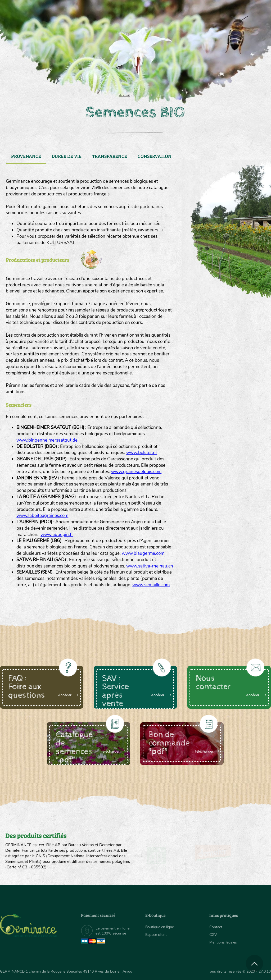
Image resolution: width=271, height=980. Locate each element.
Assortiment (169, 69)
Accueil (124, 95)
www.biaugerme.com (143, 553)
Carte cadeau (121, 69)
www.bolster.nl (141, 453)
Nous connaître (78, 69)
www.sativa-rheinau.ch (150, 566)
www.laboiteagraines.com (42, 516)
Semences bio (37, 69)
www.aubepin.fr (57, 535)
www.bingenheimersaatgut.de (47, 440)
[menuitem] (246, 10)
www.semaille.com (151, 585)
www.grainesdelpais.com (136, 472)
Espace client (156, 935)
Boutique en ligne (231, 69)
